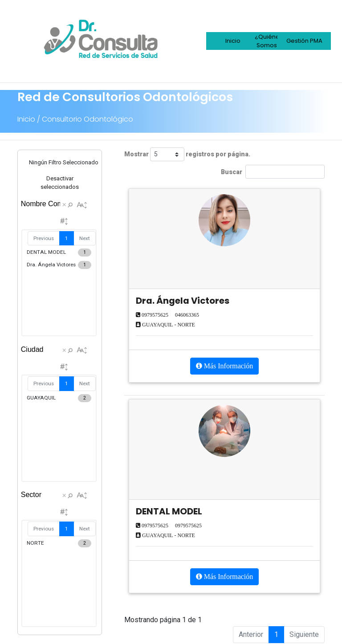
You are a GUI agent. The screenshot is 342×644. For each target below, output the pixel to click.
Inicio (233, 41)
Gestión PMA (304, 41)
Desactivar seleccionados (60, 183)
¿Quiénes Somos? (269, 41)
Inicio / (29, 119)
